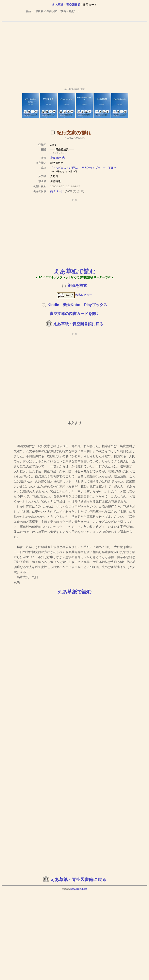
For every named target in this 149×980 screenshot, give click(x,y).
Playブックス (96, 305)
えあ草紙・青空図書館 (66, 5)
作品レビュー (75, 295)
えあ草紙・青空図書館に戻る (78, 324)
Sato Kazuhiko (79, 889)
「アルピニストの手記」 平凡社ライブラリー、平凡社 (83, 168)
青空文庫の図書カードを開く (75, 314)
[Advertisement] (74, 53)
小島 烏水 (56, 158)
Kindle (53, 305)
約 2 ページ (57, 191)
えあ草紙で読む (75, 271)
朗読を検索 (77, 286)
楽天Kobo (72, 305)
